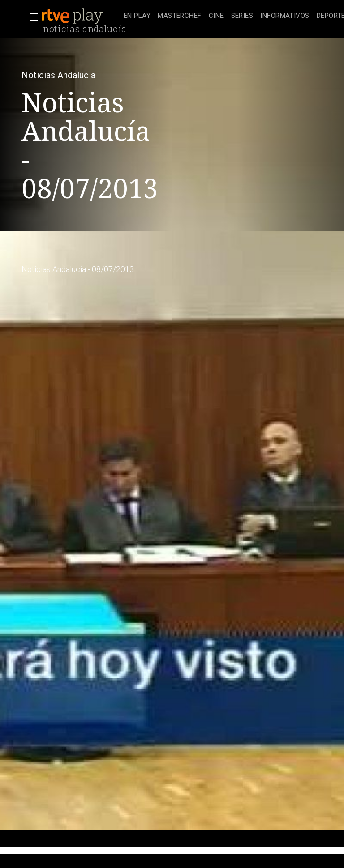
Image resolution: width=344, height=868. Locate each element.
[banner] (81, 16)
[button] (31, 17)
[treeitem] (137, 16)
